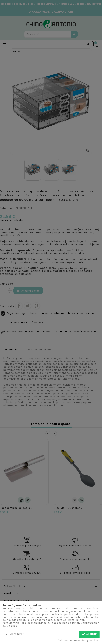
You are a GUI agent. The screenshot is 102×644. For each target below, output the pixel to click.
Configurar (14, 634)
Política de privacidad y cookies (79, 640)
